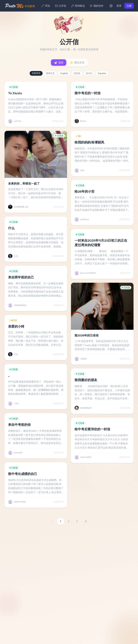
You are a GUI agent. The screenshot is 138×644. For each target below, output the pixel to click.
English (64, 73)
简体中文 (50, 73)
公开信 (61, 6)
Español (102, 73)
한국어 (89, 73)
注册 (129, 6)
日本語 (77, 73)
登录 (119, 6)
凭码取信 (78, 6)
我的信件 (97, 6)
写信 (46, 6)
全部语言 (36, 73)
